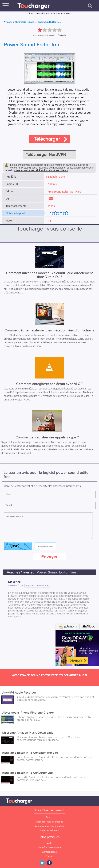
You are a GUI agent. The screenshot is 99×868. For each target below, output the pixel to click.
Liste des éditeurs (50, 830)
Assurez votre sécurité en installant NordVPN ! (41, 170)
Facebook (52, 863)
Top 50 (50, 817)
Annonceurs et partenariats (49, 826)
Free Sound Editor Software (64, 192)
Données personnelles (50, 848)
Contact (49, 856)
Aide (50, 843)
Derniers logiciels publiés (50, 822)
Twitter (43, 863)
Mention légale (49, 852)
